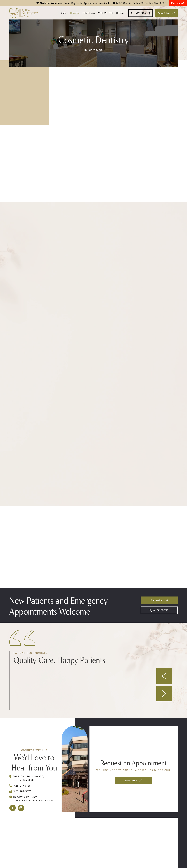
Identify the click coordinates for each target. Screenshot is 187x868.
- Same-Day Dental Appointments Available (75, 3)
